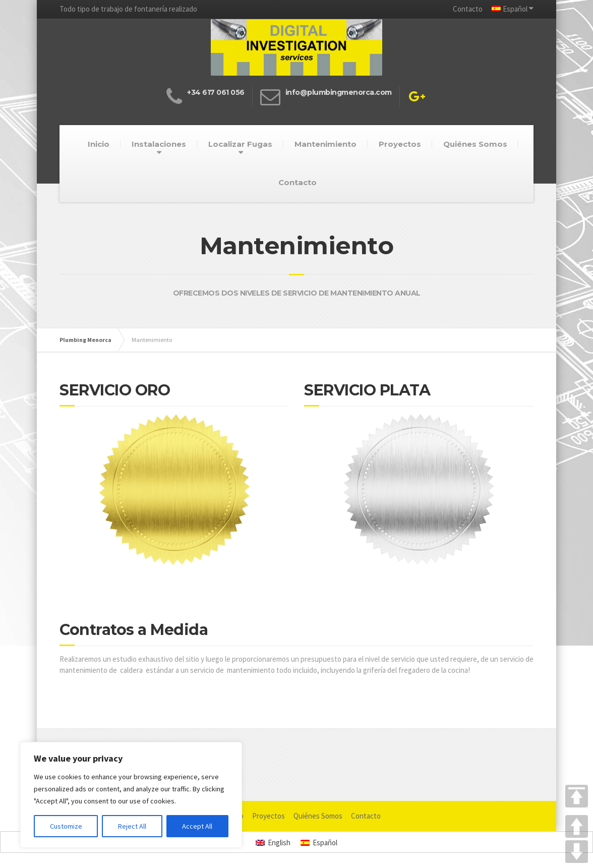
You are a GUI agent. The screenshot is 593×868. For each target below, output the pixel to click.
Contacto (468, 9)
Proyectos (400, 144)
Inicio (99, 144)
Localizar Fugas (240, 144)
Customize (66, 826)
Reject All (132, 826)
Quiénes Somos (475, 144)
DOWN (577, 852)
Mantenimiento (325, 144)
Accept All (197, 826)
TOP (577, 796)
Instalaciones (159, 144)
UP (577, 826)
